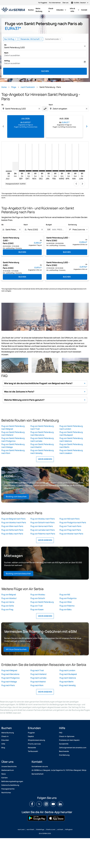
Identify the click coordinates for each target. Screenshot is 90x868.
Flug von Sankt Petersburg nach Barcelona (42, 434)
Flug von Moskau (38, 595)
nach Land (21, 829)
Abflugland (69, 829)
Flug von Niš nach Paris (69, 519)
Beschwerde (64, 751)
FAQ (61, 733)
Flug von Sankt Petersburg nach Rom (13, 452)
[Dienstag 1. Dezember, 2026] (42, 171)
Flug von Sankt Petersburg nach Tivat (42, 427)
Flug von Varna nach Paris (42, 526)
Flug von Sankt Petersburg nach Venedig (42, 452)
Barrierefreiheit (38, 774)
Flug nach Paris (8, 685)
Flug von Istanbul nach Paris (14, 522)
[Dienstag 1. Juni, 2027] (82, 171)
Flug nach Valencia (68, 678)
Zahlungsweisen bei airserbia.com (73, 748)
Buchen (31, 10)
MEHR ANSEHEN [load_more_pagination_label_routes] (45, 459)
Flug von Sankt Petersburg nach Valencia (71, 440)
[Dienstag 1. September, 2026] (22, 171)
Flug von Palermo (67, 606)
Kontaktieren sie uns (40, 766)
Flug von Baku (66, 609)
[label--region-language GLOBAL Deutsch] (80, 3)
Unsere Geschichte (9, 766)
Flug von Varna (8, 602)
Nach (6, 53)
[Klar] (85, 46)
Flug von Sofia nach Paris (12, 530)
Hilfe (3, 744)
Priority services (34, 744)
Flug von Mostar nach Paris (71, 534)
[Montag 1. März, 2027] (62, 171)
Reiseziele (32, 748)
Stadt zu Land (51, 829)
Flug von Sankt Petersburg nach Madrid (42, 446)
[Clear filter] (20, 230)
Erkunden (62, 10)
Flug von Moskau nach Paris (43, 519)
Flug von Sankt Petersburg (42, 602)
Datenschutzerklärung (10, 785)
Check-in (51, 10)
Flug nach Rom (37, 685)
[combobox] (22, 109)
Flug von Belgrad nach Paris (13, 519)
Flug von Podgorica (68, 598)
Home (4, 87)
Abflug (7, 61)
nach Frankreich (28, 87)
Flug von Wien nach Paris (12, 526)
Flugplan (31, 733)
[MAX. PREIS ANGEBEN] (58, 230)
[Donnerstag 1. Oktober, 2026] (29, 171)
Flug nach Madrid (38, 682)
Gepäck (31, 736)
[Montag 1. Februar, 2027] (55, 171)
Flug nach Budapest (68, 674)
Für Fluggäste (43, 3)
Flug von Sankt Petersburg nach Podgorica (13, 440)
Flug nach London (67, 670)
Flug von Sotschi (38, 598)
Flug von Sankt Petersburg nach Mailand (13, 434)
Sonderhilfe (64, 744)
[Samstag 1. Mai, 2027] (75, 171)
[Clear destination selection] (87, 109)
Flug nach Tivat (37, 670)
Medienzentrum (8, 770)
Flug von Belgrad (9, 595)
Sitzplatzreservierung (36, 740)
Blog (3, 748)
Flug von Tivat (37, 606)
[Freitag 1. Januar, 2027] (49, 171)
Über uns (65, 3)
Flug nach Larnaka (38, 678)
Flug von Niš (65, 595)
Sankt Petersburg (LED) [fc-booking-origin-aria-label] (15, 47)
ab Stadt (60, 829)
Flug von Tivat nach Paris (70, 526)
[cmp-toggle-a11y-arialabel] (45, 109)
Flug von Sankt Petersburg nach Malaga (13, 446)
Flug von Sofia (8, 606)
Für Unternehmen (55, 3)
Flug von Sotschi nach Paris (42, 522)
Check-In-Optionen (67, 736)
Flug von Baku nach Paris (12, 534)
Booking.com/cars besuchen (18, 574)
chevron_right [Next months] (87, 126)
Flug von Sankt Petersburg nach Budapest (71, 434)
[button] (31, 39)
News (4, 774)
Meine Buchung (39, 10)
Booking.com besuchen (16, 496)
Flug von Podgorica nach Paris (73, 522)
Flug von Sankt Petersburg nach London (71, 427)
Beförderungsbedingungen (12, 781)
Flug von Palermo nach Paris (43, 534)
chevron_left (76, 184)
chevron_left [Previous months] (3, 126)
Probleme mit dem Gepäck (69, 740)
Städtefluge (40, 829)
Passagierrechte (8, 789)
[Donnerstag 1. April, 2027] (69, 171)
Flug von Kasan (37, 609)
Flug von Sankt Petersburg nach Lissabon (71, 452)
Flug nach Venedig (68, 685)
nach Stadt (30, 829)
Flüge (14, 87)
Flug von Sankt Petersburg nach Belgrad (13, 427)
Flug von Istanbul (9, 598)
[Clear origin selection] (40, 109)
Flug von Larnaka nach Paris (43, 530)
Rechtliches (6, 793)
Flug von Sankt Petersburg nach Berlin (71, 446)
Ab (5, 45)
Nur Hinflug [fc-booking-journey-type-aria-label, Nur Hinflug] (9, 39)
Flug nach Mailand (38, 674)
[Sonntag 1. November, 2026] (35, 171)
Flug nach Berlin (67, 682)
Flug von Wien (66, 602)
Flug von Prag (7, 609)
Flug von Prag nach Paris (70, 530)
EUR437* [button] (13, 28)
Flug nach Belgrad (9, 670)
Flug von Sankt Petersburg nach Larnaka (42, 440)
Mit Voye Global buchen (16, 649)
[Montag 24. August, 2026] (15, 167)
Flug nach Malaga (9, 682)
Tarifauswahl (33, 751)
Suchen (45, 71)
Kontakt (84, 10)
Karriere (4, 778)
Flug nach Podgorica (10, 678)
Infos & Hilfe (75, 10)
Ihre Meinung (64, 755)
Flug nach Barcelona (10, 674)
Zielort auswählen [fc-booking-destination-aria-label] (12, 55)
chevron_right (82, 184)
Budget (49, 225)
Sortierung (72, 225)
